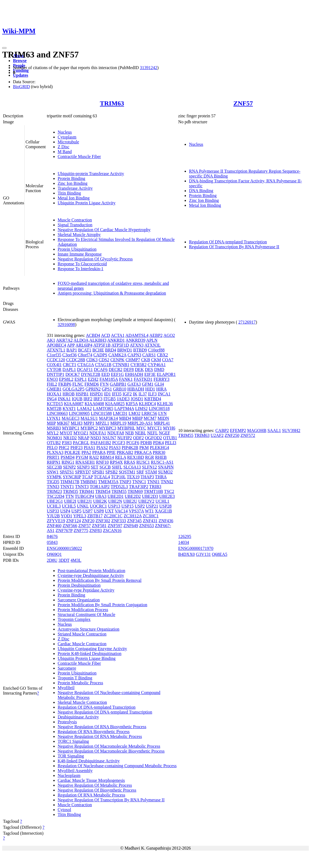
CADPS (100, 355)
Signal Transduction (75, 225)
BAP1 (72, 350)
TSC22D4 (56, 496)
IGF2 (127, 394)
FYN (104, 384)
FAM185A (109, 379)
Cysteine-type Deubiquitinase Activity (91, 575)
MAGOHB (257, 430)
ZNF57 (243, 103)
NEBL (140, 433)
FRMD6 (92, 384)
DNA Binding (201, 191)
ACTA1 (118, 335)
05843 (52, 542)
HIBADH (136, 389)
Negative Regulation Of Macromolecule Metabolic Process (109, 746)
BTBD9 (140, 350)
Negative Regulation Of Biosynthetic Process (97, 790)
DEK (139, 370)
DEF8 (129, 370)
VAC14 (121, 511)
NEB (129, 433)
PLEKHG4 (159, 448)
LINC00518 (159, 409)
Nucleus (65, 132)
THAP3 (147, 477)
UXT (109, 511)
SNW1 (53, 472)
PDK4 (158, 443)
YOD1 (66, 516)
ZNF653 (146, 526)
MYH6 (169, 428)
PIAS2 (102, 448)
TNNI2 (167, 482)
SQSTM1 (127, 472)
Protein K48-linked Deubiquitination (90, 654)
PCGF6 (133, 443)
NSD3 (96, 438)
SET (94, 467)
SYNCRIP (72, 477)
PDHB (146, 443)
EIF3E (150, 374)
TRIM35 (71, 491)
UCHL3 (54, 506)
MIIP (51, 423)
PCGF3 (119, 443)
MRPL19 (118, 423)
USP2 (140, 506)
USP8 (99, 511)
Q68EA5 (220, 554)
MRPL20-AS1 (140, 423)
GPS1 (107, 389)
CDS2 (104, 360)
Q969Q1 (54, 554)
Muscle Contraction (75, 220)
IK (135, 394)
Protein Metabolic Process (80, 683)
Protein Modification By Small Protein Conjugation (102, 605)
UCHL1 (162, 501)
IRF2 (88, 399)
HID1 (150, 389)
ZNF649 (131, 526)
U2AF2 (217, 435)
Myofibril (66, 688)
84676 (52, 536)
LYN (162, 413)
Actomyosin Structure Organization (89, 629)
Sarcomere (67, 668)
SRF (140, 472)
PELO (52, 448)
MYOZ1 (81, 433)
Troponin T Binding (75, 678)
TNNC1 (139, 482)
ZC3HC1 (151, 516)
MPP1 (89, 423)
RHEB (161, 457)
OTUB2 (54, 443)
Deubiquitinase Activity (78, 717)
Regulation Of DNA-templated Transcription (228, 242)
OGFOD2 (153, 438)
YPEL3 (80, 516)
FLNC (78, 384)
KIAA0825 (115, 404)
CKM (156, 360)
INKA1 (64, 399)
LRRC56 (149, 413)
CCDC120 (56, 360)
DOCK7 (73, 374)
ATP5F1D (120, 345)
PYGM (82, 457)
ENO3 (52, 379)
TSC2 (169, 491)
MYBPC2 (89, 428)
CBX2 (163, 355)
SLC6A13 (132, 467)
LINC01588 (101, 413)
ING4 (52, 399)
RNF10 (102, 462)
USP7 (88, 511)
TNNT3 (82, 487)
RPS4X (116, 462)
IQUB (77, 399)
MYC (141, 428)
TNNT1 (67, 487)
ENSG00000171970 (196, 548)
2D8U (52, 560)
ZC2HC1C (113, 516)
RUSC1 (143, 462)
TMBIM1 (89, 482)
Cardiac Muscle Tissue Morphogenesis (91, 780)
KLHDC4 (147, 404)
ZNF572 (248, 435)
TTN (70, 496)
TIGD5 (53, 482)
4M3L (76, 560)
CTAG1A (86, 365)
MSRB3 (54, 428)
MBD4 (125, 418)
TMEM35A (108, 482)
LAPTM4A (124, 409)
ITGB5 (109, 399)
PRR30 (159, 452)
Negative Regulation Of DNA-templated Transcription (105, 712)
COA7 (168, 360)
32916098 (66, 325)
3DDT (64, 560)
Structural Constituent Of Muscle (86, 614)
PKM (144, 448)
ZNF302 (103, 521)
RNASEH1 (85, 462)
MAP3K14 (109, 418)
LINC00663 (57, 413)
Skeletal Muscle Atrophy (79, 235)
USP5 (76, 511)
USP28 (165, 506)
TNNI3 (53, 487)
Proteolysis (67, 722)
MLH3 (77, 423)
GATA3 (134, 384)
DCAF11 (85, 370)
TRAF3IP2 (139, 487)
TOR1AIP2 (100, 487)
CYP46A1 (157, 365)
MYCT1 (155, 428)
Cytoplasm (67, 137)
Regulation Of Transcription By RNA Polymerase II (234, 247)
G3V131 (203, 554)
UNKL (83, 506)
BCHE (98, 350)
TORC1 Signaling (73, 741)
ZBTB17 (95, 516)
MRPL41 (162, 423)
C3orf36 (69, 355)
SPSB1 (98, 472)
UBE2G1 (55, 501)
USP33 (53, 511)
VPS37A (136, 511)
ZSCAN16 (112, 530)
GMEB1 (54, 389)
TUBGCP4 (84, 496)
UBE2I (70, 501)
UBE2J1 (85, 501)
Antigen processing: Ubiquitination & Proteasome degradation (112, 293)
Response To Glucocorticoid (82, 264)
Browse (20, 61)
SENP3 (83, 467)
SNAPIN (166, 467)
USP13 (114, 506)
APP (71, 345)
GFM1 (148, 384)
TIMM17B (70, 482)
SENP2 (69, 467)
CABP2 (222, 430)
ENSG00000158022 (64, 548)
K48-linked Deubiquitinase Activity (89, 761)
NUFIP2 (125, 438)
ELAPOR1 (166, 374)
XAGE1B (163, 511)
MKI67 (63, 423)
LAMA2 (84, 409)
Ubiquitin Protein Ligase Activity (87, 203)
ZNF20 (88, 521)
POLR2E (72, 452)
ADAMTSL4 (137, 335)
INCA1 (164, 394)
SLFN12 (150, 467)
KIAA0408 (94, 404)
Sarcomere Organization (79, 600)
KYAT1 (69, 409)
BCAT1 (85, 350)
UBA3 (101, 496)
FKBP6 (65, 384)
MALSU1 (89, 418)
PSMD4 (68, 457)
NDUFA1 (98, 433)
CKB (145, 360)
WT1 (149, 511)
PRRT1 (53, 457)
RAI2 (94, 457)
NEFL (152, 433)
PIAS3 (115, 448)
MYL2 (53, 433)
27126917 (247, 322)
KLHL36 (165, 404)
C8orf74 (85, 355)
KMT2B (54, 409)
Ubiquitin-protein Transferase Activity (91, 174)
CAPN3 (134, 355)
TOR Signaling (71, 756)
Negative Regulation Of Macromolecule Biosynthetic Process (111, 751)
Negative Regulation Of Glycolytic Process (95, 259)
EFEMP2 (238, 430)
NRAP (84, 438)
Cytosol (64, 810)
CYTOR (54, 370)
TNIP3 (125, 482)
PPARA (99, 452)
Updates (21, 75)
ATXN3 (137, 345)
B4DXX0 (186, 554)
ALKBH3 (98, 340)
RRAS (130, 462)
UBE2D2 (133, 496)
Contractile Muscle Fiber (79, 157)
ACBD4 (93, 335)
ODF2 (138, 438)
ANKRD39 (135, 340)
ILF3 (152, 394)
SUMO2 (165, 472)
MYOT (66, 433)
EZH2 (93, 379)
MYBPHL (126, 428)
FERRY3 (161, 379)
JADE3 (123, 399)
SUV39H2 (291, 430)
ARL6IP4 (84, 345)
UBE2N (115, 501)
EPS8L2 (66, 379)
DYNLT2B (91, 374)
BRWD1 (125, 350)
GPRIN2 (93, 389)
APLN (152, 340)
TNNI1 (153, 482)
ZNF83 (96, 530)
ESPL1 (81, 379)
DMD (159, 370)
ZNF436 (166, 521)
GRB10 (120, 389)
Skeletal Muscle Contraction (82, 702)
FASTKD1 (143, 379)
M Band (65, 152)
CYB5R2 (139, 365)
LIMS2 (141, 409)
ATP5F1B (102, 345)
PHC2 (64, 448)
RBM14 (107, 457)
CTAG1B (103, 365)
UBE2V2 (146, 501)
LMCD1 (120, 413)
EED (106, 374)
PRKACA (143, 452)
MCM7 (150, 418)
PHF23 (76, 448)
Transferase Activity (75, 188)
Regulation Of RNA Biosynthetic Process (94, 732)
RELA (121, 457)
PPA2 (86, 452)
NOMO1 (55, 438)
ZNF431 (150, 521)
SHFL (117, 467)
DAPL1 (69, 370)
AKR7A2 (64, 340)
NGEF (165, 433)
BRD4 (111, 350)
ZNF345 (134, 521)
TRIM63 (112, 103)
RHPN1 (54, 462)
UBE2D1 (116, 496)
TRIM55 (119, 491)
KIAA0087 (74, 404)
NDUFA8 (116, 433)
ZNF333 (119, 521)
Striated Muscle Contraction (82, 634)
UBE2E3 (167, 496)
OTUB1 (170, 438)
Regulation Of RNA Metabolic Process (91, 795)
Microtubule (68, 142)
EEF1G (117, 374)
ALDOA (81, 340)
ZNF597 (115, 526)
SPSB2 (111, 472)
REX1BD (136, 457)
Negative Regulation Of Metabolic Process (95, 785)
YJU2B (53, 516)
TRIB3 (155, 487)
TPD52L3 (119, 487)
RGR (150, 457)
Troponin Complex (74, 619)
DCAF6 (101, 370)
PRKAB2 (125, 452)
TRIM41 (87, 491)
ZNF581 (99, 526)
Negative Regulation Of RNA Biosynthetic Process (102, 727)
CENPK (117, 360)
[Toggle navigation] (4, 48)
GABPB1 (118, 384)
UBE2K (100, 501)
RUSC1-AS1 (162, 462)
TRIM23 (54, 491)
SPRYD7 (83, 472)
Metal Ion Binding (74, 198)
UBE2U (130, 501)
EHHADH (134, 374)
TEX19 (133, 477)
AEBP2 (156, 335)
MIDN (163, 418)
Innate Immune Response (80, 254)
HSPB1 (82, 394)
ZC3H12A (133, 516)
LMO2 (135, 413)
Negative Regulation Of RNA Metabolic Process (100, 736)
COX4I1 (54, 365)
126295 (185, 536)
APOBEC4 (56, 345)
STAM (151, 472)
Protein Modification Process (83, 610)
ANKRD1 (116, 340)
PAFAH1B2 (101, 443)
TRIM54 (103, 491)
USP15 (127, 506)
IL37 (143, 394)
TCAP (87, 477)
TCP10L (118, 477)
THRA (161, 477)
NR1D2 (70, 438)
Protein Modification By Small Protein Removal (100, 580)
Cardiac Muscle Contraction (82, 644)
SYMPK (54, 477)
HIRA (161, 389)
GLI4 (159, 384)
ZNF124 (73, 521)
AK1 (51, 340)
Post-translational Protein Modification (91, 571)
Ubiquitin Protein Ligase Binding (87, 658)
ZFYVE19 (56, 521)
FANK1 (126, 379)
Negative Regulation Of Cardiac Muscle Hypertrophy (104, 230)
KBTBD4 (153, 399)
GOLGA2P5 (73, 389)
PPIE (111, 452)
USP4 (65, 511)
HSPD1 (96, 394)
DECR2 (115, 370)
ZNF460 (54, 526)
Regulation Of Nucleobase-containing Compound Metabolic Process (117, 766)
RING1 (68, 462)
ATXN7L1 (56, 350)
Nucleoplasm (69, 775)
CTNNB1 (121, 365)
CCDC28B (76, 360)
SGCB (105, 467)
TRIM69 (135, 491)
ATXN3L (152, 345)
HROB (68, 394)
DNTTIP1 (56, 374)
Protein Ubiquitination (77, 249)
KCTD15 (55, 404)
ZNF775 (81, 530)
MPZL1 (102, 423)
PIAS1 (89, 448)
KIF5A (132, 404)
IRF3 (98, 399)
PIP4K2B (130, 448)
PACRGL (81, 443)
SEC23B (54, 467)
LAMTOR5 (103, 409)
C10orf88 (156, 350)
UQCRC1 (98, 506)
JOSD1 (137, 399)
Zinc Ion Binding (73, 183)
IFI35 (117, 394)
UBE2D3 (150, 496)
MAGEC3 (71, 418)
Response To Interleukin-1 (81, 269)
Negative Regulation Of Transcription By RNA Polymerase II (111, 800)
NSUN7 (109, 438)
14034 (184, 542)
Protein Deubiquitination (79, 585)
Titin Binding (69, 193)
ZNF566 (70, 526)
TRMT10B (153, 491)
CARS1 (149, 355)
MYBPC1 (71, 428)
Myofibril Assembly (75, 771)
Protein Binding (71, 178)
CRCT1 (70, 365)
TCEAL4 (102, 477)
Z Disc (63, 147)
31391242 (149, 68)
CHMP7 (133, 360)
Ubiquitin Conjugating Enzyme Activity (92, 649)
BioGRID (21, 87)
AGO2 (169, 335)
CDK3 (92, 360)
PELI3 (171, 443)
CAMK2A (117, 355)
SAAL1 (274, 430)
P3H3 (67, 443)
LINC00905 (79, 413)
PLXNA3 (55, 452)
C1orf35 (54, 355)
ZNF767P (64, 530)
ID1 (108, 394)
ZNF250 (232, 435)
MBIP (137, 418)
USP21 (152, 506)
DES (149, 370)
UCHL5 (69, 506)
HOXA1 (54, 394)
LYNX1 (54, 418)
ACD (106, 335)
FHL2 (52, 384)
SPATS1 (67, 472)
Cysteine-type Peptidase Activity (86, 590)
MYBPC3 (107, 428)
